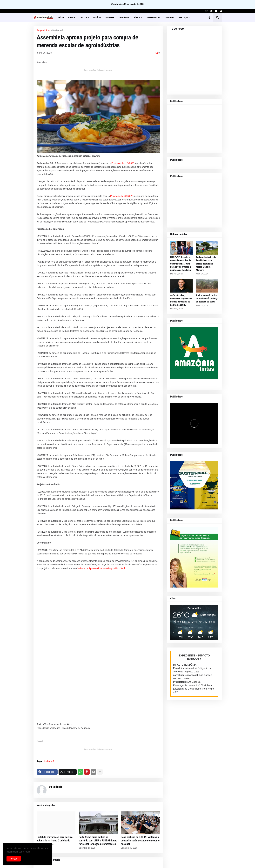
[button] (210, 18)
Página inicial (43, 30)
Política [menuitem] (84, 18)
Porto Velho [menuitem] (154, 18)
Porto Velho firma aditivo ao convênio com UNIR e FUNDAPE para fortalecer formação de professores (98, 841)
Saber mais (24, 852)
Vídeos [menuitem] (137, 18)
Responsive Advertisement (98, 70)
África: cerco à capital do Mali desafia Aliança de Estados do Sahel (207, 298)
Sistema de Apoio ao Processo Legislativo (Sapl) (101, 568)
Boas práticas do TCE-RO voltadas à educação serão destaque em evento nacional (140, 841)
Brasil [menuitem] (72, 18)
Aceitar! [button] (14, 859)
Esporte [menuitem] (110, 18)
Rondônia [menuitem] (124, 18)
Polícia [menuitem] (97, 18)
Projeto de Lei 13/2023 (123, 163)
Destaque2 (58, 30)
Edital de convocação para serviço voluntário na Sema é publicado (55, 839)
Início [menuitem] (61, 18)
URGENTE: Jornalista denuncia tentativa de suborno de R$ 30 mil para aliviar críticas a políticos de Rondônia (181, 264)
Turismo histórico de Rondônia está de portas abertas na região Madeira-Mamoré (206, 264)
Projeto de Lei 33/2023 (122, 196)
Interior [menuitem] (169, 18)
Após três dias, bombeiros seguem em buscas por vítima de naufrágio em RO (181, 300)
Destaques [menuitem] (184, 18)
